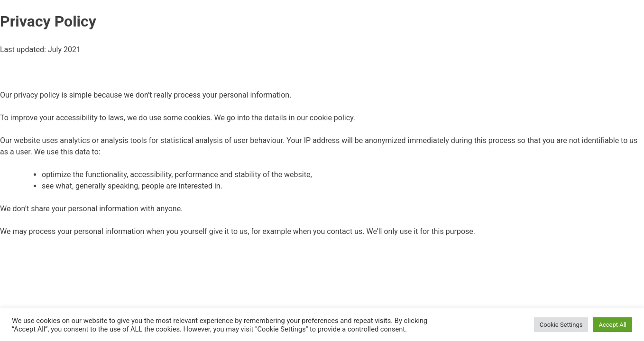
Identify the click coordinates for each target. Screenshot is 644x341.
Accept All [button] (612, 325)
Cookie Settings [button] (561, 325)
